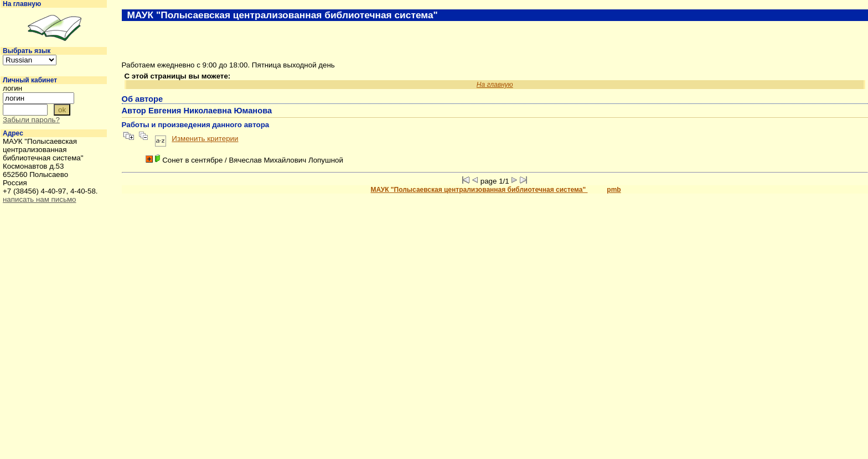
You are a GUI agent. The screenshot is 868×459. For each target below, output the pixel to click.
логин (12, 88)
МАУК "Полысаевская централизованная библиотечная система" (479, 190)
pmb (614, 190)
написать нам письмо (39, 199)
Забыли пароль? (31, 120)
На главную (22, 4)
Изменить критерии (205, 139)
